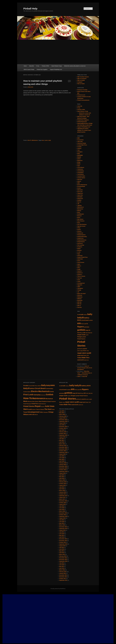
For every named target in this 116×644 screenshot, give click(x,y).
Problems (80, 247)
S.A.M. (79, 252)
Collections (80, 169)
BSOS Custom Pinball (29, 69)
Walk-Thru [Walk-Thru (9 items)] (86, 358)
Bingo (79, 162)
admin (79, 376)
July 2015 (62, 520)
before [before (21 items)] (32, 388)
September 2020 (63, 452)
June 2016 (62, 508)
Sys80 (79, 269)
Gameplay (80, 197)
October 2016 (63, 503)
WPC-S (79, 306)
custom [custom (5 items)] (91, 320)
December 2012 (63, 558)
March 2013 (62, 554)
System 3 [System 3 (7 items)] (34, 409)
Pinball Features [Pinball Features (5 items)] (81, 339)
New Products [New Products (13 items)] (43, 401)
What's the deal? (82, 294)
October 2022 (63, 428)
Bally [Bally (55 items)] (44, 385)
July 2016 (62, 506)
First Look (80, 192)
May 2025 (62, 413)
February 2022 (63, 432)
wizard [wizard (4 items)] (85, 360)
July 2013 (62, 547)
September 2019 (63, 471)
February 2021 (63, 446)
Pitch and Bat (81, 245)
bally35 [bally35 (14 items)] (81, 318)
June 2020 (62, 458)
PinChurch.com (81, 95)
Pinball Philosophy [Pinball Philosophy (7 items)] (27, 404)
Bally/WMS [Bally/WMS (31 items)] (51, 385)
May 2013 (62, 551)
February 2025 (63, 416)
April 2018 (62, 489)
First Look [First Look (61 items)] (28, 395)
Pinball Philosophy (82, 237)
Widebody (80, 297)
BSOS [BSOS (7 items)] (79, 320)
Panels (79, 230)
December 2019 (63, 466)
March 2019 (62, 480)
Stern (79, 268)
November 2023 (63, 420)
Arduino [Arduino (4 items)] (85, 315)
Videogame (80, 288)
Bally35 (79, 157)
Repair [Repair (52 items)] (38, 406)
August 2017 (62, 497)
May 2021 (62, 440)
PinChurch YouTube (82, 90)
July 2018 (62, 487)
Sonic (79, 261)
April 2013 (62, 553)
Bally (79, 154)
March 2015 (62, 525)
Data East (80, 179)
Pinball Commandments (83, 100)
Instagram (80, 82)
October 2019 (63, 470)
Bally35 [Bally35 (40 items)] (27, 388)
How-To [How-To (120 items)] (28, 398)
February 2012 (63, 572)
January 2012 (63, 573)
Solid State (80, 259)
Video (79, 287)
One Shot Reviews (82, 224)
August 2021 (62, 437)
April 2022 (62, 430)
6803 (79, 138)
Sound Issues (81, 262)
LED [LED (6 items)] (84, 333)
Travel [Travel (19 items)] (25, 412)
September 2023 (63, 421)
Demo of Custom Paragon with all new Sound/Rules (85, 368)
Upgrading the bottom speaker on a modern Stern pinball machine (84, 130)
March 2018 (62, 490)
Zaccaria (79, 307)
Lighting (79, 205)
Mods (79, 212)
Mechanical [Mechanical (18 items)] (49, 399)
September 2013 (63, 544)
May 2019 (62, 477)
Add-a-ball (80, 142)
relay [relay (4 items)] (88, 351)
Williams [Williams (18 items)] (26, 414)
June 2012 (62, 565)
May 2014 (62, 535)
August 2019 (62, 473)
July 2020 (62, 456)
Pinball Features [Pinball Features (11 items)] (51, 401)
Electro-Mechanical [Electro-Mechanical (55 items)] (40, 391)
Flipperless (80, 193)
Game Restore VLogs (57, 66)
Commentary (81, 171)
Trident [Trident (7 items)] (79, 358)
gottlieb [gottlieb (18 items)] (81, 330)
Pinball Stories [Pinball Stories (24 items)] (68, 399)
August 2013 (62, 546)
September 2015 (63, 516)
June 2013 (62, 549)
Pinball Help (30, 9)
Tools (79, 280)
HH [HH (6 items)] (89, 330)
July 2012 (62, 563)
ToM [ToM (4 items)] (88, 355)
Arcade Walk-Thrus (82, 145)
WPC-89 (79, 302)
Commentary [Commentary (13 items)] (49, 389)
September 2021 (63, 435)
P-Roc (79, 228)
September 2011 (63, 580)
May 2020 (62, 459)
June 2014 (62, 534)
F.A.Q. (38, 66)
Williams (79, 299)
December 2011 (63, 575)
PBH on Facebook (82, 79)
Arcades (79, 147)
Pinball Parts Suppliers (42, 69)
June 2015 (62, 522)
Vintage (79, 290)
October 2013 (63, 542)
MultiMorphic (81, 214)
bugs (79, 166)
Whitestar (80, 295)
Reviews (79, 250)
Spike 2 (79, 266)
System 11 (80, 273)
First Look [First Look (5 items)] (84, 324)
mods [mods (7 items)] (84, 335)
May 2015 (62, 523)
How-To (29, 140)
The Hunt (80, 278)
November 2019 (63, 468)
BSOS (79, 164)
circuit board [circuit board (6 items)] (85, 320)
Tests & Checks (81, 276)
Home (25, 66)
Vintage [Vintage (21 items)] (51, 412)
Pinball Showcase (82, 240)
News (79, 223)
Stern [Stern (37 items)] (26, 409)
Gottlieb (79, 200)
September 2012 (63, 561)
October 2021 (63, 433)
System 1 (80, 271)
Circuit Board (81, 167)
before (79, 159)
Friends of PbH (45, 66)
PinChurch (80, 243)
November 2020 (63, 449)
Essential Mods (81, 186)
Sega (79, 254)
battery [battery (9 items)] (87, 318)
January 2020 (63, 465)
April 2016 (62, 509)
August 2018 (62, 485)
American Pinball (82, 143)
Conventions (81, 174)
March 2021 (62, 444)
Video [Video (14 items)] (41, 412)
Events (79, 188)
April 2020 (62, 461)
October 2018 (63, 484)
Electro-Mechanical (82, 185)
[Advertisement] (58, 52)
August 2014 (62, 530)
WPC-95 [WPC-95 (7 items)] (36, 415)
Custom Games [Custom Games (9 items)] (27, 392)
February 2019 (63, 482)
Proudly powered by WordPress (58, 589)
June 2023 (62, 425)
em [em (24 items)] (79, 323)
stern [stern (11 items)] (84, 353)
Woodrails (80, 300)
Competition (80, 173)
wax (43, 140)
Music (79, 217)
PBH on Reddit (81, 80)
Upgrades (80, 285)
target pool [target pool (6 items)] (80, 355)
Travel (79, 281)
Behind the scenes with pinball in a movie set (75, 66)
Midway (79, 211)
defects (79, 181)
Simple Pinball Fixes (82, 257)
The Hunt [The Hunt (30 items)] (48, 409)
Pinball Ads (80, 233)
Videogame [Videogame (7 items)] (46, 412)
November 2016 (63, 501)
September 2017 (63, 496)
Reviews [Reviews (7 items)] (43, 407)
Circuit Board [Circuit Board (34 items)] (40, 388)
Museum (79, 216)
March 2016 (62, 511)
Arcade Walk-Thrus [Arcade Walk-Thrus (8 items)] (33, 386)
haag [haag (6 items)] (87, 330)
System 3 (80, 274)
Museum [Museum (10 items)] (30, 401)
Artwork (79, 148)
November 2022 (63, 427)
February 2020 (63, 463)
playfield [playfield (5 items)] (85, 349)
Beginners (80, 160)
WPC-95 (79, 304)
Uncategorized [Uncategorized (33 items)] (34, 412)
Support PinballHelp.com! (56, 69)
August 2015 (62, 518)
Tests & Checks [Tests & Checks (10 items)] (40, 409)
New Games (80, 219)
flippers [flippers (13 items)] (81, 327)
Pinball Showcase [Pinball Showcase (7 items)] (42, 404)
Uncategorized (81, 283)
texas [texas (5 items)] (85, 355)
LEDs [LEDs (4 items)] (87, 333)
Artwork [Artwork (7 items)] (39, 386)
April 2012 (62, 568)
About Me (31, 66)
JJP (78, 204)
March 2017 (62, 499)
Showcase (80, 256)
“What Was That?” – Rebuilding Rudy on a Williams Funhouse (85, 373)
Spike (79, 264)
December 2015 (63, 513)
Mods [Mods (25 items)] (25, 401)
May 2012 (62, 566)
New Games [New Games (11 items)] (35, 401)
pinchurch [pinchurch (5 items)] (80, 349)
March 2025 (62, 414)
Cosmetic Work (81, 176)
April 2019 (62, 478)
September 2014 (63, 528)
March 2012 (62, 570)
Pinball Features (81, 235)
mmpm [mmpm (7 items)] (79, 335)
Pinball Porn (80, 238)
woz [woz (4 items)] (88, 360)
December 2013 (63, 539)
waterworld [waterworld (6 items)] (80, 360)
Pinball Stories (81, 242)
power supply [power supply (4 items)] (80, 351)
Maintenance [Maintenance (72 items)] (39, 398)
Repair (79, 249)
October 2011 (63, 579)
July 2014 (62, 532)
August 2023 (62, 423)
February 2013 (63, 556)
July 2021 (62, 439)
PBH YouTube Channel (83, 77)
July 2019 (62, 475)
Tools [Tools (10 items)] (53, 409)
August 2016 (62, 504)
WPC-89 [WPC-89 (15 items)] (32, 414)
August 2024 (62, 418)
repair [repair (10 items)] (80, 353)
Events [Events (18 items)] (52, 392)
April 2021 (62, 442)
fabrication (80, 190)
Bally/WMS (80, 155)
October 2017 (63, 494)
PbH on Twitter (81, 84)
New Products (81, 221)
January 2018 (63, 492)
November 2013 (63, 541)
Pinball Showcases (82, 122)
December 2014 (63, 527)
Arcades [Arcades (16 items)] (26, 386)
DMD (79, 183)
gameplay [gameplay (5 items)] (87, 327)
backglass (80, 152)
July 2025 (62, 411)
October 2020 (63, 451)
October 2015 (63, 515)
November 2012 (63, 560)
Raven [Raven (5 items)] (85, 351)
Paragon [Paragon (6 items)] (80, 337)
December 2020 (63, 447)
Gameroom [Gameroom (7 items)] (43, 395)
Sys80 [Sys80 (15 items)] (30, 409)
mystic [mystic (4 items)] (87, 335)
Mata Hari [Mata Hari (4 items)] (90, 333)
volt (78, 292)
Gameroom (80, 199)
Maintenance (35, 140)
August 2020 (62, 454)
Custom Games (81, 178)
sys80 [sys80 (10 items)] (89, 353)
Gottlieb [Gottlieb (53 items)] (50, 395)
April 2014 (62, 537)
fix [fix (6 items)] (87, 324)
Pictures (79, 231)
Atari (79, 150)
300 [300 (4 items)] (78, 315)
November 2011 (63, 577)
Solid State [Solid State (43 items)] (50, 406)
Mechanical (80, 209)
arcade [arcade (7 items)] (81, 314)
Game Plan (80, 195)
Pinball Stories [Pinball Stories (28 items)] (29, 406)
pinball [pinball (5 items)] (84, 337)
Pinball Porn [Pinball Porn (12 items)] (35, 404)
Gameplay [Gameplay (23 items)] (37, 395)
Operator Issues (81, 226)
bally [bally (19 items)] (90, 314)
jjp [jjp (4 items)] (82, 333)
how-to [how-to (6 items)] (79, 333)
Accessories (80, 140)
